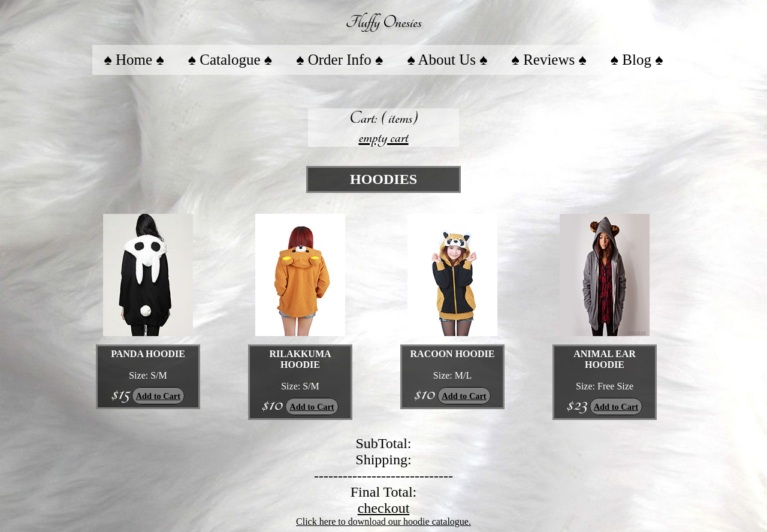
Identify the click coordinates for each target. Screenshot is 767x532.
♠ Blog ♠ (637, 60)
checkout (384, 508)
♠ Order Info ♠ (339, 60)
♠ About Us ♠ (447, 60)
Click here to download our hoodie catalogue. (383, 522)
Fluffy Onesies (384, 22)
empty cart (383, 137)
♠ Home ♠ (134, 60)
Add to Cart (158, 396)
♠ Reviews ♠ (549, 60)
